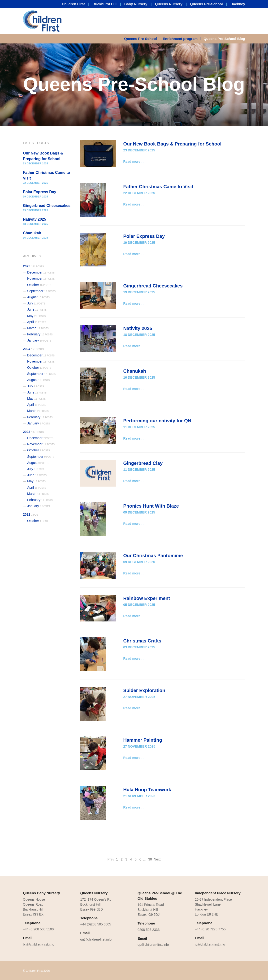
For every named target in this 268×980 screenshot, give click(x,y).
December (41, 272)
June (37, 309)
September (41, 291)
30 (150, 859)
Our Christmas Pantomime (153, 556)
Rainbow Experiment (147, 598)
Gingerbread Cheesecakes (153, 286)
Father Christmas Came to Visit (158, 187)
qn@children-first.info (96, 939)
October (39, 285)
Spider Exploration (144, 690)
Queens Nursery (169, 4)
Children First (73, 4)
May (36, 316)
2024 (33, 349)
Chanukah (135, 371)
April (37, 322)
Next (157, 859)
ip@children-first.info (210, 944)
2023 (33, 432)
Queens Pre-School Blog (224, 39)
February (40, 334)
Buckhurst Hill (105, 4)
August (38, 297)
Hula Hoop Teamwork (147, 790)
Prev (111, 859)
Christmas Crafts (142, 641)
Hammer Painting (143, 740)
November (41, 278)
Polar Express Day (144, 236)
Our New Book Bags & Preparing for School (172, 144)
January (39, 340)
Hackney (238, 4)
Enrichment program (180, 39)
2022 (31, 514)
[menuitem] (142, 39)
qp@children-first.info (153, 945)
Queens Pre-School (206, 4)
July (36, 303)
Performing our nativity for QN (157, 421)
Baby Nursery (136, 4)
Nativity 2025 (138, 328)
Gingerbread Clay (143, 463)
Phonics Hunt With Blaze (151, 506)
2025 (33, 266)
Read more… (133, 162)
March (38, 328)
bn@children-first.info (39, 944)
